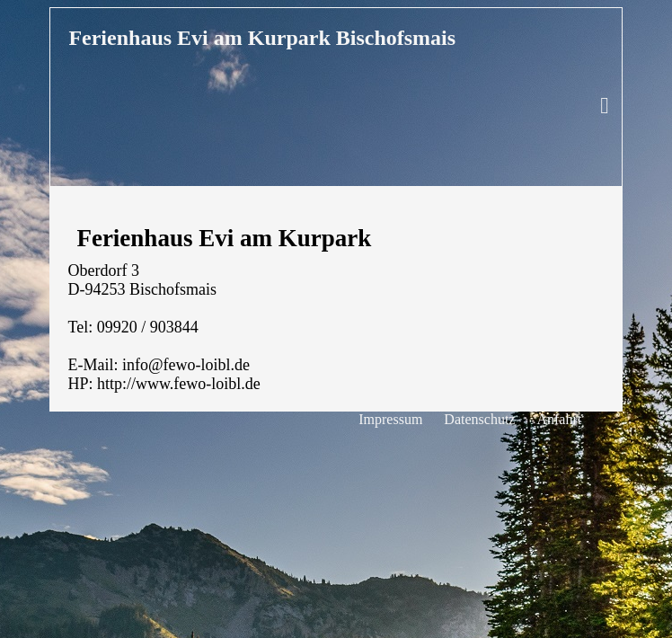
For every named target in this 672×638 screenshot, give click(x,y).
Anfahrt (559, 419)
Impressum (390, 419)
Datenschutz (479, 419)
